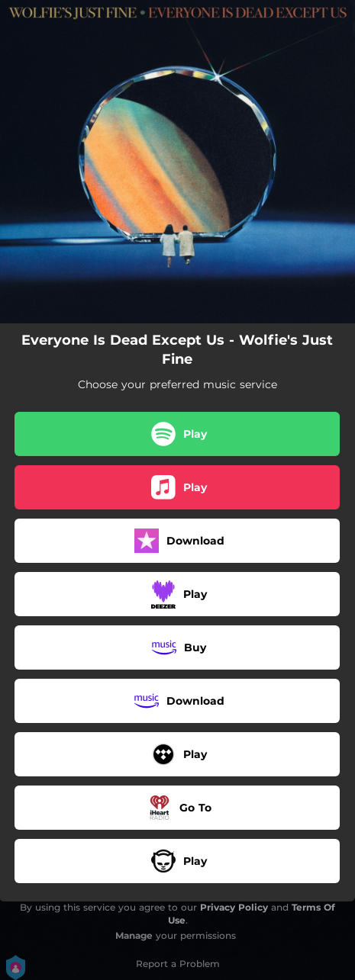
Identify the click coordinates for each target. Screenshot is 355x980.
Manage (134, 935)
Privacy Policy (234, 907)
